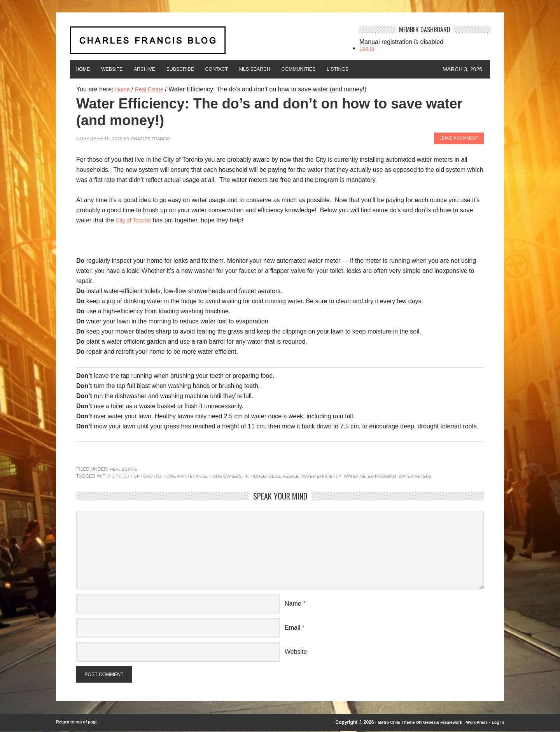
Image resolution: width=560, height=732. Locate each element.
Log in (368, 48)
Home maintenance (194, 475)
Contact (249, 69)
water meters (451, 475)
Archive (162, 69)
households (283, 475)
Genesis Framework (436, 723)
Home (86, 69)
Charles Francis (153, 138)
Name (293, 602)
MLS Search (296, 69)
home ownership (243, 475)
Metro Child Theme (384, 723)
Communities (348, 69)
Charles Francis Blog (208, 43)
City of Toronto (136, 219)
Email (292, 626)
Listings (395, 69)
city (116, 475)
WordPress (474, 723)
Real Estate (125, 468)
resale (312, 475)
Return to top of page (80, 723)
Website (122, 69)
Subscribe (205, 69)
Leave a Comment (456, 138)
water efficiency (346, 475)
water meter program (401, 475)
